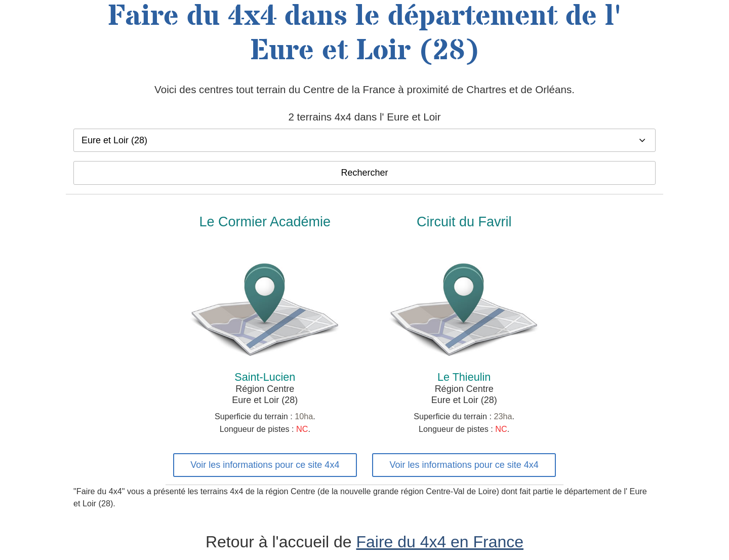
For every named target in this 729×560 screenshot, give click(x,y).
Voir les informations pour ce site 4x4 (265, 465)
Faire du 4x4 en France (440, 542)
